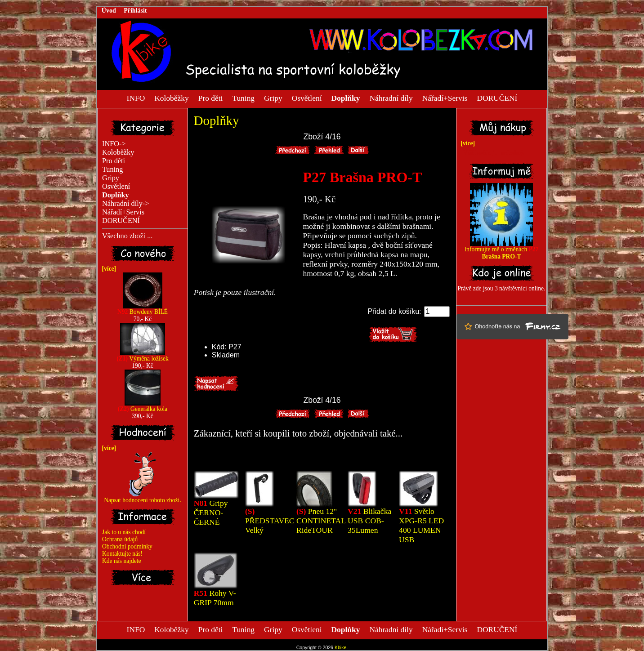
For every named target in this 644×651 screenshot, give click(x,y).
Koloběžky (171, 98)
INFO (136, 98)
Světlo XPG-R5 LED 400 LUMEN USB (421, 525)
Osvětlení (307, 98)
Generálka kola (143, 406)
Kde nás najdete (122, 561)
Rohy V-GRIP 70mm (215, 598)
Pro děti (211, 98)
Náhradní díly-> (125, 204)
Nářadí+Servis (445, 98)
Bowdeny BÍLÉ (143, 309)
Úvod (109, 11)
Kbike (340, 647)
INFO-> (114, 144)
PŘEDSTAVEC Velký (270, 521)
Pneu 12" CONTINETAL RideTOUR (321, 521)
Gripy (273, 98)
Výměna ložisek (143, 356)
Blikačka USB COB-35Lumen (369, 521)
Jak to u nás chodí (124, 532)
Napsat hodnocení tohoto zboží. (143, 497)
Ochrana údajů (120, 539)
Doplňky (217, 120)
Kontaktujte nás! (122, 554)
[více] (107, 269)
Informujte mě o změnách (502, 250)
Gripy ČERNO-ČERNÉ (211, 513)
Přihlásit (135, 11)
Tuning (243, 98)
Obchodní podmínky (127, 546)
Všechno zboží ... (127, 236)
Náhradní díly (391, 98)
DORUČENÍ (497, 98)
